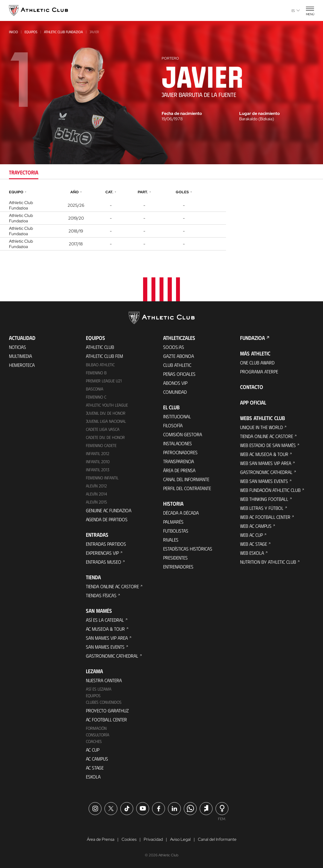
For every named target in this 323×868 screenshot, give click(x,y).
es (296, 10)
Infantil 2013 (98, 470)
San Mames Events (105, 647)
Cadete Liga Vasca (103, 429)
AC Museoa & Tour (105, 629)
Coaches (94, 741)
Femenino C (96, 397)
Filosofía (173, 425)
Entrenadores (178, 567)
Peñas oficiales (179, 374)
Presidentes (175, 558)
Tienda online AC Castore (112, 586)
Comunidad (175, 392)
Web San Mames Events (264, 481)
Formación (96, 728)
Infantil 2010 (98, 462)
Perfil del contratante (187, 488)
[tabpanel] (161, 219)
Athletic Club (100, 347)
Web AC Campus (256, 526)
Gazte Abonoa (179, 356)
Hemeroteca (22, 365)
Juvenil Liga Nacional (106, 421)
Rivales (171, 540)
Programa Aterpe (259, 371)
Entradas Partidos (106, 544)
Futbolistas (176, 531)
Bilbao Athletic (100, 365)
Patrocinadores (180, 452)
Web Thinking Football (264, 499)
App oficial (253, 402)
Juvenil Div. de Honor (106, 413)
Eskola (93, 777)
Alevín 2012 (96, 486)
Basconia (95, 389)
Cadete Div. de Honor (105, 437)
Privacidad (153, 839)
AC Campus (97, 759)
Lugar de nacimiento (260, 113)
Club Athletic (177, 365)
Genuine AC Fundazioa (109, 510)
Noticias (18, 347)
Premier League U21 (104, 381)
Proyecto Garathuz (107, 710)
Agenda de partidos (107, 519)
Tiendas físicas (101, 595)
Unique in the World (261, 427)
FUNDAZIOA (253, 338)
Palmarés (173, 522)
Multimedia (21, 356)
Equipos (31, 32)
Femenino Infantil (102, 478)
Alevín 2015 (96, 502)
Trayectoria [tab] (24, 172)
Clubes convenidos (104, 702)
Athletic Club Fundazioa (63, 32)
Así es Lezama (99, 689)
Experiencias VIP (102, 553)
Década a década (181, 513)
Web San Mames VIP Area (266, 463)
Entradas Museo (104, 562)
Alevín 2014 (97, 494)
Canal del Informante (186, 479)
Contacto (252, 387)
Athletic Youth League (107, 405)
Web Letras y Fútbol (262, 508)
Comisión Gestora (183, 434)
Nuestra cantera (104, 680)
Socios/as (174, 347)
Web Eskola (252, 553)
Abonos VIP (175, 383)
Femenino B (96, 373)
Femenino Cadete (101, 445)
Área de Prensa (179, 470)
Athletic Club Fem (104, 356)
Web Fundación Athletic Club (270, 490)
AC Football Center (106, 719)
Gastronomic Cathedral (112, 656)
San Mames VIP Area (107, 638)
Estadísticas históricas (188, 549)
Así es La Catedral (105, 620)
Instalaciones (178, 443)
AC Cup (93, 750)
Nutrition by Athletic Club (268, 562)
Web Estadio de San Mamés (268, 445)
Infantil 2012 (98, 453)
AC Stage (95, 768)
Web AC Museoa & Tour (264, 454)
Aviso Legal (180, 839)
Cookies (129, 839)
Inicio (13, 32)
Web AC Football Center (265, 517)
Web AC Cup (251, 535)
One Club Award (257, 362)
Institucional (177, 416)
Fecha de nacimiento (182, 113)
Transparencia (179, 461)
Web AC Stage (254, 544)
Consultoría (98, 735)
